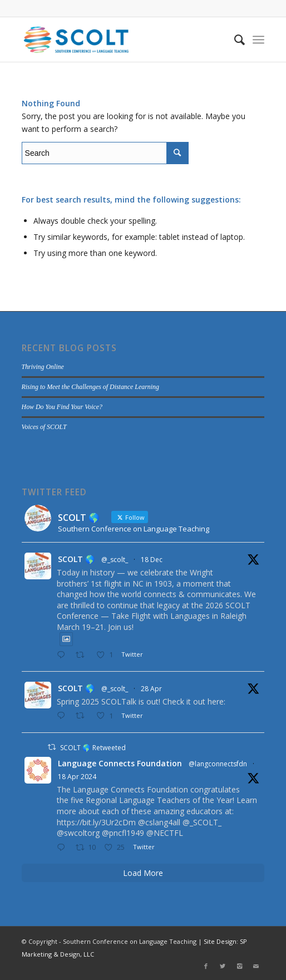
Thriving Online (43, 367)
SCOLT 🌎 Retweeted (93, 748)
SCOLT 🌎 (76, 559)
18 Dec (152, 560)
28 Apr (151, 689)
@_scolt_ (115, 560)
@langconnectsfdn (218, 764)
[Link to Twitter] (223, 966)
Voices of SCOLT (44, 427)
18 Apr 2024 (77, 777)
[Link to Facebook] (206, 966)
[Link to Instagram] (239, 966)
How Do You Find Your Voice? (62, 407)
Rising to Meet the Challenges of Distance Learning (90, 387)
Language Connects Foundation (120, 763)
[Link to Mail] (256, 966)
